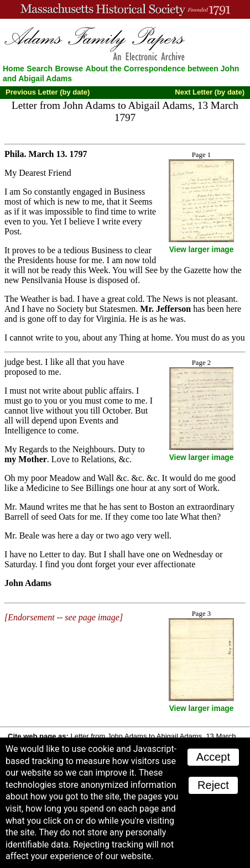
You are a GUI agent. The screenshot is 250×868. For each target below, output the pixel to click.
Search (40, 69)
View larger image (202, 250)
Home (14, 69)
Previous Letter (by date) (48, 92)
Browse (69, 69)
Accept (213, 757)
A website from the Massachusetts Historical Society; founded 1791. (125, 9)
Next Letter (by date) (210, 92)
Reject (213, 785)
